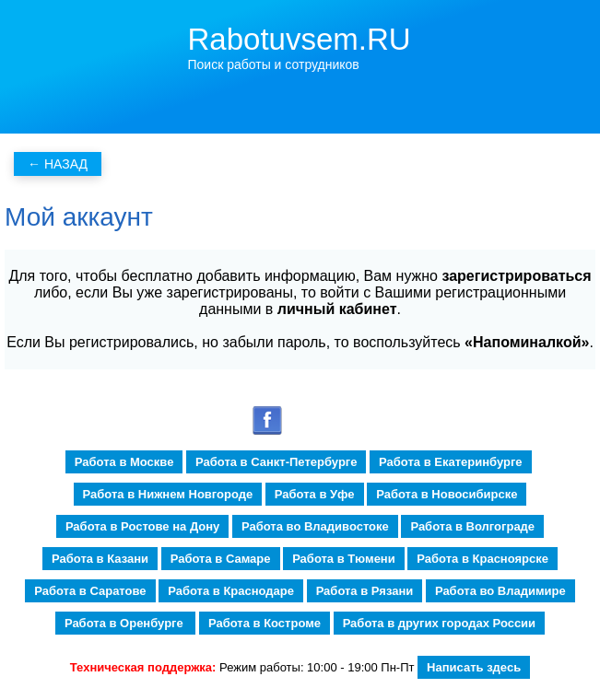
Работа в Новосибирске (447, 494)
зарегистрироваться (516, 276)
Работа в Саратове (90, 591)
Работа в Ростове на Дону (142, 526)
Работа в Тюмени (344, 559)
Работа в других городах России (439, 623)
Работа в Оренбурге (125, 623)
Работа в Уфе (315, 494)
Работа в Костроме (265, 623)
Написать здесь (474, 667)
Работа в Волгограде (472, 526)
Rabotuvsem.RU (300, 39)
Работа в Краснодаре (231, 591)
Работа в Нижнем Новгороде (168, 494)
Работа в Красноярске (482, 559)
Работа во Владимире (500, 591)
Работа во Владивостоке (315, 526)
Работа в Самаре (221, 559)
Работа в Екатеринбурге (450, 462)
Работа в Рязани (365, 591)
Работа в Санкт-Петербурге (276, 462)
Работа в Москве (124, 462)
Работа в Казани (100, 559)
